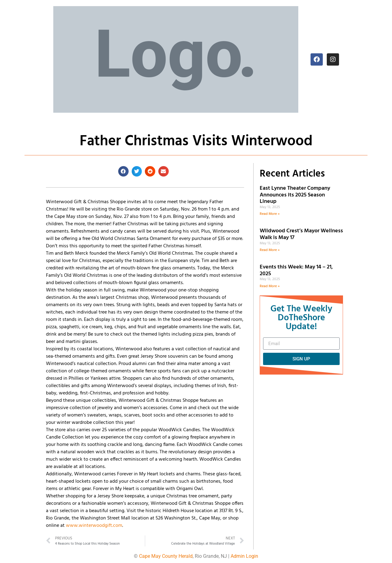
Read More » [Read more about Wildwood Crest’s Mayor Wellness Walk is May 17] (270, 250)
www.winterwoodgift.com (94, 526)
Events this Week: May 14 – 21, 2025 (296, 270)
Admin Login (244, 556)
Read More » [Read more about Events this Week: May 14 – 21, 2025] (270, 286)
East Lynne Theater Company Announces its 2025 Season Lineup (295, 195)
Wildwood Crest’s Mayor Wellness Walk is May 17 (301, 234)
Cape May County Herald (166, 556)
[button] (123, 171)
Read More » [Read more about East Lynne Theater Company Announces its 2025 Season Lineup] (270, 214)
